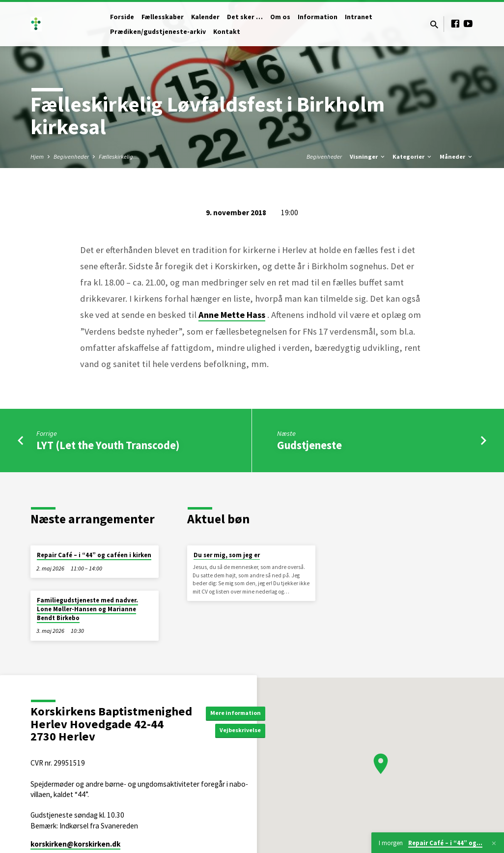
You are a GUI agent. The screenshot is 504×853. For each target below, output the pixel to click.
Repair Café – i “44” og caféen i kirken (94, 555)
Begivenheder (71, 156)
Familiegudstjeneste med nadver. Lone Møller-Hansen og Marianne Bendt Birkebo (87, 609)
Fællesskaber (163, 17)
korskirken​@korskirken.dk (75, 844)
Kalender (205, 17)
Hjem (37, 156)
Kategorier (413, 156)
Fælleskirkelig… (119, 156)
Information (318, 17)
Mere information (239, 712)
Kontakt (227, 32)
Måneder (457, 156)
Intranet (359, 17)
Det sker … (245, 17)
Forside (122, 17)
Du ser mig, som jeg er (227, 555)
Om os (280, 17)
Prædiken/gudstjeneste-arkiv (158, 32)
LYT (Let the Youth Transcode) (108, 445)
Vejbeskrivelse (245, 731)
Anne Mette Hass (232, 315)
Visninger (368, 156)
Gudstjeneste (309, 445)
